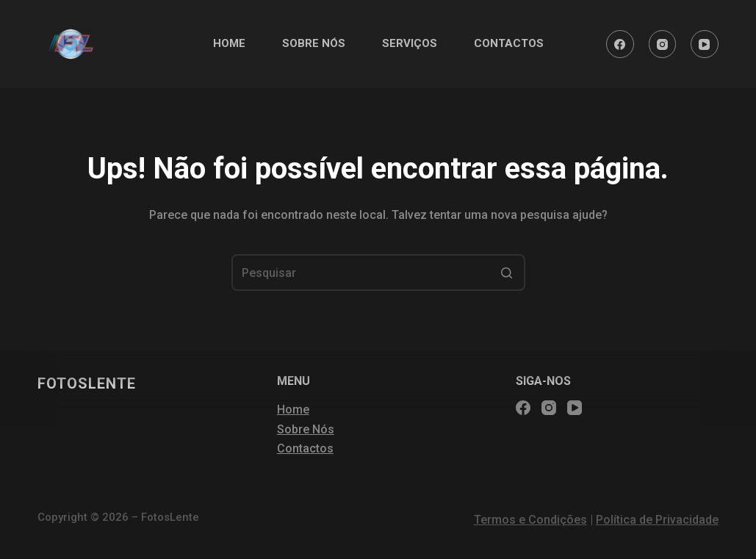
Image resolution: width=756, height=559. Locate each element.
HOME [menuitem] (229, 43)
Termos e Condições (530, 520)
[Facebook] (620, 44)
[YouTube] (705, 44)
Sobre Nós (306, 429)
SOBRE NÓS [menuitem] (314, 43)
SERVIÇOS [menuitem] (410, 43)
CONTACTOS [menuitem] (509, 43)
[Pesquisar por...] (378, 273)
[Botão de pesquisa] (507, 273)
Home (293, 410)
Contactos (305, 448)
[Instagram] (663, 44)
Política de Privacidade (657, 520)
